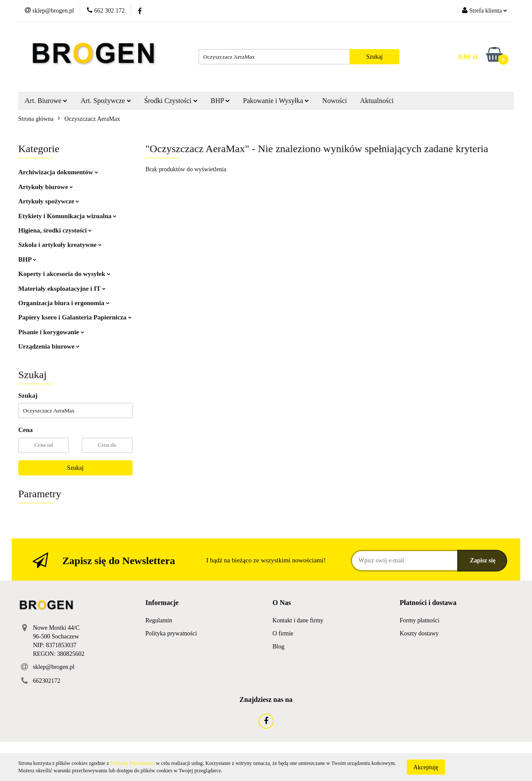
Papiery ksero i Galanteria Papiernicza (75, 317)
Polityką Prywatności (133, 763)
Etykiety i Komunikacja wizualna (67, 216)
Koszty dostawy (419, 633)
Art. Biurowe (46, 101)
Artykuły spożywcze (49, 201)
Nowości (334, 101)
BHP (221, 101)
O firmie (283, 633)
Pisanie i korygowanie (51, 332)
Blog (278, 646)
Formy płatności (420, 620)
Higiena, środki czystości (55, 230)
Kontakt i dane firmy (298, 620)
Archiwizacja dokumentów (58, 172)
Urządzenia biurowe (49, 346)
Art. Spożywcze (106, 101)
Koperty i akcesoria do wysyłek (64, 274)
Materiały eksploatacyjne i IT (62, 289)
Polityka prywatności (171, 633)
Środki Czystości (171, 101)
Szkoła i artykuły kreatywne (60, 245)
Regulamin (159, 620)
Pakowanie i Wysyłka (276, 101)
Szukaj (75, 468)
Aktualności (377, 101)
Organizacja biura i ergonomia (64, 303)
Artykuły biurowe (46, 187)
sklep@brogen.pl (54, 667)
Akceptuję (426, 767)
